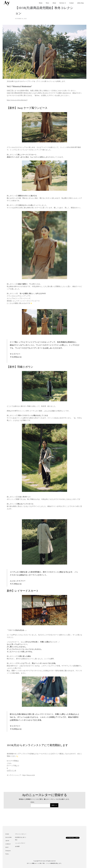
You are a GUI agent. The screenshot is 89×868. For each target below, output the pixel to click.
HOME (7, 834)
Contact (72, 3)
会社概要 (17, 847)
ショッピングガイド (20, 843)
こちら (9, 763)
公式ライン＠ (11, 771)
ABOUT (7, 841)
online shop (80, 3)
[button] (63, 3)
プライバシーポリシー (21, 834)
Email (33, 802)
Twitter (7, 854)
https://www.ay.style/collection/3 (17, 100)
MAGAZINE (8, 837)
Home (41, 3)
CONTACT (8, 844)
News (47, 3)
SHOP (7, 847)
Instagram (8, 851)
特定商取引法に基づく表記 (21, 839)
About (54, 3)
